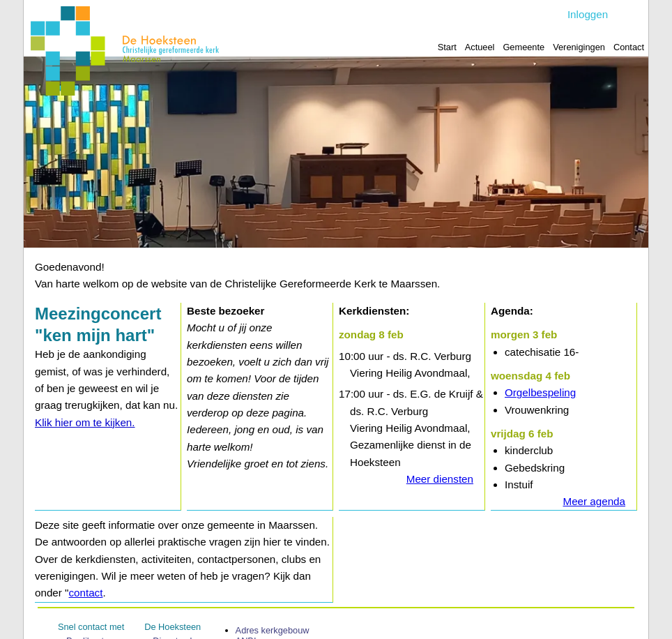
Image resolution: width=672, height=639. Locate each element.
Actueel (480, 47)
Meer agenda (594, 501)
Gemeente (524, 47)
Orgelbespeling (540, 393)
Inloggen (588, 14)
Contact (629, 47)
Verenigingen (579, 47)
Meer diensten (440, 479)
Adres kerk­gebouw (273, 630)
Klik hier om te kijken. (85, 422)
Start (447, 47)
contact (85, 593)
